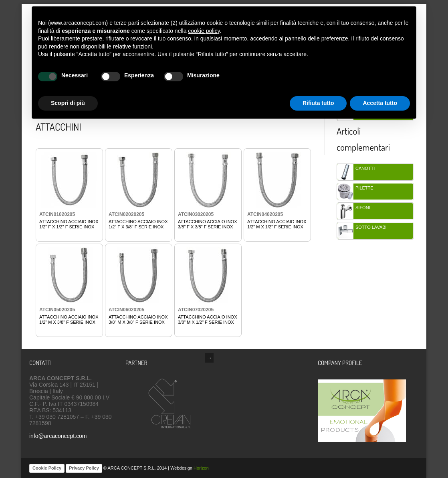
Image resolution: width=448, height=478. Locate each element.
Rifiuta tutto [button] (318, 103)
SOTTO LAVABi (371, 227)
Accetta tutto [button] (380, 103)
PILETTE (364, 188)
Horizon (201, 468)
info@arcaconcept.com (58, 436)
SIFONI (363, 208)
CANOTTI (365, 168)
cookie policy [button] (204, 31)
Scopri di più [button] (68, 103)
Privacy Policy (84, 468)
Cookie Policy (47, 468)
